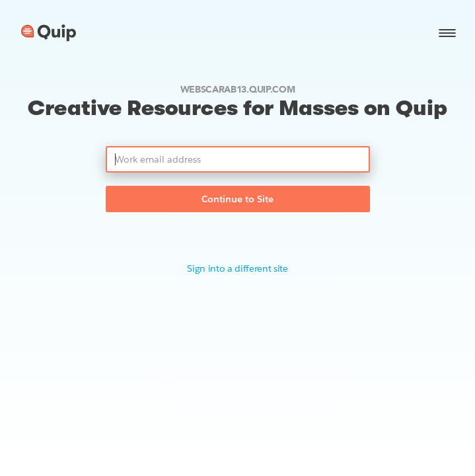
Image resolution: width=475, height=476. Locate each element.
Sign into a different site (237, 268)
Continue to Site (237, 199)
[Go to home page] (49, 33)
